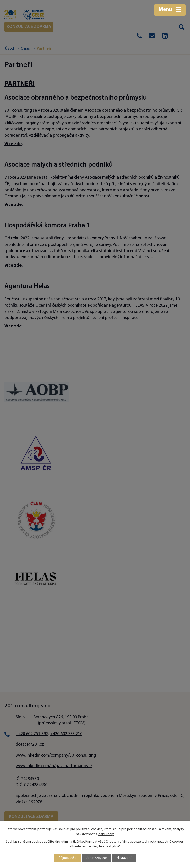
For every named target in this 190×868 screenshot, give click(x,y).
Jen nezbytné (97, 858)
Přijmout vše (68, 858)
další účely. (106, 834)
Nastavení (124, 858)
